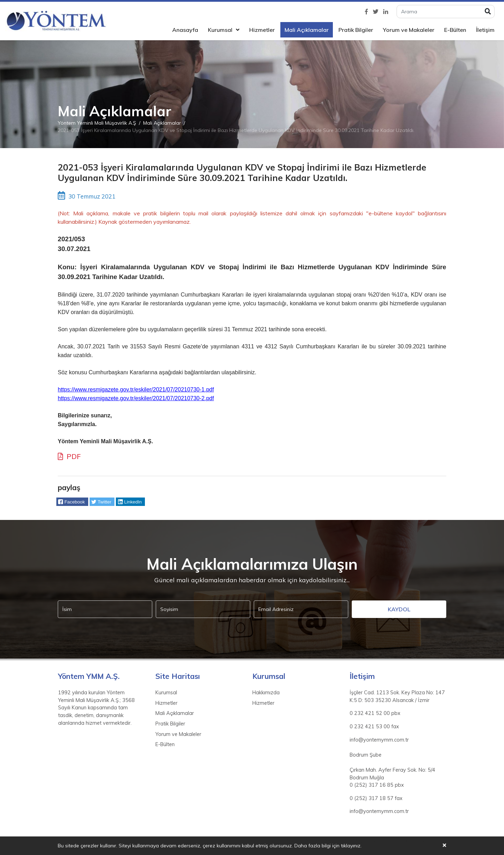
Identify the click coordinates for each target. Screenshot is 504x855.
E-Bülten (455, 30)
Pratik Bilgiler (356, 30)
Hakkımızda (266, 693)
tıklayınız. (351, 846)
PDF (69, 456)
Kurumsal (220, 30)
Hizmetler (262, 30)
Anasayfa (185, 30)
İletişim (485, 30)
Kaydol (399, 609)
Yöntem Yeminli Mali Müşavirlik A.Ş (97, 123)
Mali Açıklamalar (307, 30)
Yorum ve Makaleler (409, 30)
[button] (72, 502)
